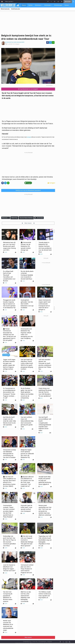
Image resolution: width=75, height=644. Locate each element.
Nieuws (24, 5)
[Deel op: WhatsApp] (53, 42)
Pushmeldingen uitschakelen (52, 639)
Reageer (17, 44)
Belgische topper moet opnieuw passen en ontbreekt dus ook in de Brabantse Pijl (27, 454)
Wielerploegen (58, 5)
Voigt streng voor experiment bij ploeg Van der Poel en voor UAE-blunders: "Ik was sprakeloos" (45, 392)
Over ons (35, 637)
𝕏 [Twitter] (63, 638)
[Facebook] (60, 638)
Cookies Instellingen (37, 639)
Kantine (30, 5)
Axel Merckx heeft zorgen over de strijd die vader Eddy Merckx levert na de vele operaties (9, 421)
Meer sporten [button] (9, 2)
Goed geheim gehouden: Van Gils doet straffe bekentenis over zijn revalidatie (27, 304)
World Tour (14, 218)
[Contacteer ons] (66, 638)
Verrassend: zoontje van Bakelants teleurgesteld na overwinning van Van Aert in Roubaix (9, 454)
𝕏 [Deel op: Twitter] (50, 42)
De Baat (29, 137)
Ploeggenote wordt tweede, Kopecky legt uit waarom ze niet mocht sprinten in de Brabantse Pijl (9, 304)
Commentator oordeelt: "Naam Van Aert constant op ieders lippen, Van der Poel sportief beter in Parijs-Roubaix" (9, 511)
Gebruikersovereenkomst (22, 639)
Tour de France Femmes (26, 218)
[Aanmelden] (35, 218)
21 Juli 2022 (10, 44)
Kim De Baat (40, 218)
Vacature (50, 637)
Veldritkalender (16, 9)
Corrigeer (51, 183)
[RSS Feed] (70, 638)
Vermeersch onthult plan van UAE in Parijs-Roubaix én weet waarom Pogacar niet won (27, 569)
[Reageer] (16, 283)
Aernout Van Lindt (11, 42)
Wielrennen (38, 5)
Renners (67, 5)
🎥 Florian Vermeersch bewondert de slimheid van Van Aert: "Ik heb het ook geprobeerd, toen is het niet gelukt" (9, 335)
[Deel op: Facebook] (48, 42)
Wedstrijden (48, 5)
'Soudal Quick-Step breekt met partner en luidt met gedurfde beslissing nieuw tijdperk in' (45, 480)
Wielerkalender (5, 9)
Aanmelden (68, 2)
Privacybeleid (42, 637)
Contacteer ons (27, 637)
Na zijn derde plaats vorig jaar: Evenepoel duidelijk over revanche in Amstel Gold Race (27, 275)
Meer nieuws (28, 223)
